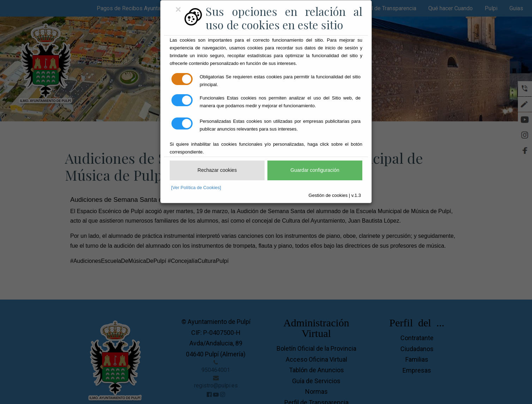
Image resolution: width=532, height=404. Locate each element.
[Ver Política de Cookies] (196, 188)
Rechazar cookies (217, 170)
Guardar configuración (315, 170)
